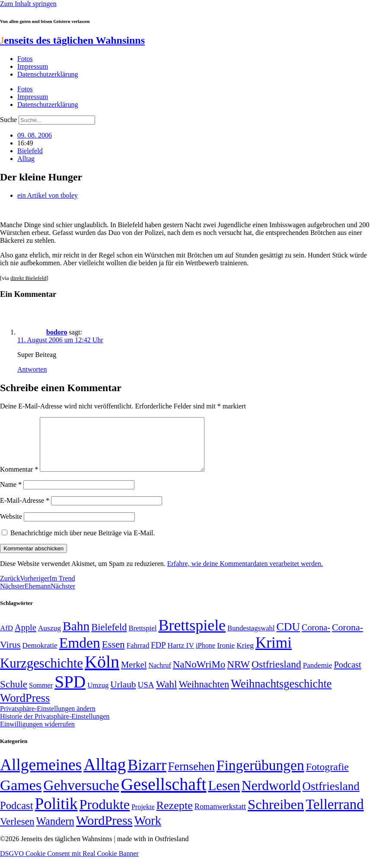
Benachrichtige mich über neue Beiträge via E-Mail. (83, 543)
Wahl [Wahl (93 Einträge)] (167, 694)
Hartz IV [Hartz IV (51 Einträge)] (181, 656)
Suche (8, 120)
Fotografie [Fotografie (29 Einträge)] (327, 777)
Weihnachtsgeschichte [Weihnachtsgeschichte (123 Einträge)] (281, 694)
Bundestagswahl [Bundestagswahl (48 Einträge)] (251, 638)
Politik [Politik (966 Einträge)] (56, 814)
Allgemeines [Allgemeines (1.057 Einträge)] (41, 775)
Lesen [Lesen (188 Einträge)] (224, 796)
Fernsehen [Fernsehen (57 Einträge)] (191, 777)
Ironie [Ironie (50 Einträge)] (226, 656)
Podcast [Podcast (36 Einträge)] (16, 816)
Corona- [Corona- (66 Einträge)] (316, 638)
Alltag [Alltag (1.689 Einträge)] (105, 775)
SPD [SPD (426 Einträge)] (70, 692)
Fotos (25, 59)
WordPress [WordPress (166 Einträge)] (104, 831)
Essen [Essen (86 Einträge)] (113, 655)
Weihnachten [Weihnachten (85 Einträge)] (204, 695)
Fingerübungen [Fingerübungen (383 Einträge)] (260, 776)
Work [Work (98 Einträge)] (148, 831)
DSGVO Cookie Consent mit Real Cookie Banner (69, 864)
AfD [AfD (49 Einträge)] (6, 638)
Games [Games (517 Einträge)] (21, 796)
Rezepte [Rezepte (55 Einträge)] (174, 816)
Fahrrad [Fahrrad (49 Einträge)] (138, 656)
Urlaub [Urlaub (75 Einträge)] (123, 695)
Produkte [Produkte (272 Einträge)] (105, 815)
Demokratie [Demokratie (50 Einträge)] (40, 656)
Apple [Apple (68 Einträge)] (26, 638)
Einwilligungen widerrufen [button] (37, 735)
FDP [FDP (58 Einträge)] (158, 655)
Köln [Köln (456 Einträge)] (102, 672)
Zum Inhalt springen (28, 4)
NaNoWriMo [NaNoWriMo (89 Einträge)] (199, 675)
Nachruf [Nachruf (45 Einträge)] (159, 676)
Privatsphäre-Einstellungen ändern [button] (48, 719)
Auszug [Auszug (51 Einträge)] (49, 638)
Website (11, 527)
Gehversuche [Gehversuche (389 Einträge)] (81, 796)
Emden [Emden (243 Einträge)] (80, 653)
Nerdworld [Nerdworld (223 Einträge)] (271, 796)
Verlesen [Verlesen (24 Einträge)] (17, 832)
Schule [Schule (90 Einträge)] (14, 694)
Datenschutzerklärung (48, 74)
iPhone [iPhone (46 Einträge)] (206, 656)
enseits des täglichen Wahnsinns (72, 40)
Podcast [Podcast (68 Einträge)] (347, 675)
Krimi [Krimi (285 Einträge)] (274, 653)
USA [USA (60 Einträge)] (146, 695)
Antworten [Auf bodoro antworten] (32, 369)
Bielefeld (30, 151)
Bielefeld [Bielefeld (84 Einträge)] (109, 638)
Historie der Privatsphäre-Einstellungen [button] (55, 727)
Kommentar (19, 480)
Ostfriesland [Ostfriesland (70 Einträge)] (331, 797)
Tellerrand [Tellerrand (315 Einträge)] (335, 815)
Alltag (26, 159)
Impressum (33, 66)
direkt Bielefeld (28, 278)
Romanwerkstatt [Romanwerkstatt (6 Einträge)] (220, 817)
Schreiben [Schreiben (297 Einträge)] (276, 815)
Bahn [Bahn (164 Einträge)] (76, 637)
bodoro (57, 332)
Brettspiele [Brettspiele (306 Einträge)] (192, 636)
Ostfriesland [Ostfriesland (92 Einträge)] (276, 675)
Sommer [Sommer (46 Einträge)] (41, 696)
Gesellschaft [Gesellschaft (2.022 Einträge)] (164, 795)
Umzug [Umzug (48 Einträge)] (98, 696)
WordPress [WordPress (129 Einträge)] (25, 708)
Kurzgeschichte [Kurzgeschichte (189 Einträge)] (41, 674)
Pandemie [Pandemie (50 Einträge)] (318, 676)
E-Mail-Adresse (25, 511)
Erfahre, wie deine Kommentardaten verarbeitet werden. (245, 574)
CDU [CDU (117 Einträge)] (289, 637)
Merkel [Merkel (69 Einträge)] (134, 675)
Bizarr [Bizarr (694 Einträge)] (147, 775)
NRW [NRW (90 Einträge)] (238, 675)
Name (11, 495)
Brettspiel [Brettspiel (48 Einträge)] (143, 638)
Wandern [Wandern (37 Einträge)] (55, 831)
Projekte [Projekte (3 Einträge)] (143, 817)
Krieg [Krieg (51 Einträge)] (245, 656)
